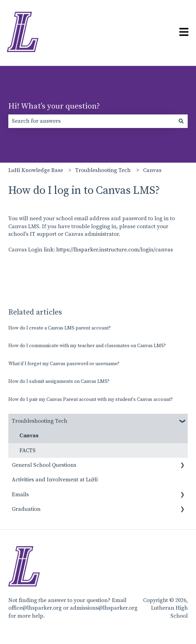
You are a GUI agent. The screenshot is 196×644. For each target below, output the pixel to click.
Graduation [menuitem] (26, 509)
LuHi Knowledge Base (36, 170)
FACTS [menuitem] (28, 450)
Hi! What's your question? (54, 106)
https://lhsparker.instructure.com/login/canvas (114, 250)
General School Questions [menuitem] (44, 465)
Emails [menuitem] (20, 495)
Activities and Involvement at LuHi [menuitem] (55, 480)
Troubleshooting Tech (103, 170)
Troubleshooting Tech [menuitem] (39, 421)
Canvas (152, 170)
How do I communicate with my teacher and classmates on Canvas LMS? (87, 346)
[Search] (181, 121)
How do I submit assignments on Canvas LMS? (59, 381)
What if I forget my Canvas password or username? (64, 364)
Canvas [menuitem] (29, 436)
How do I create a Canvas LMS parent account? (60, 328)
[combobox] (91, 121)
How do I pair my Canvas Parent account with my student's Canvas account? (91, 400)
